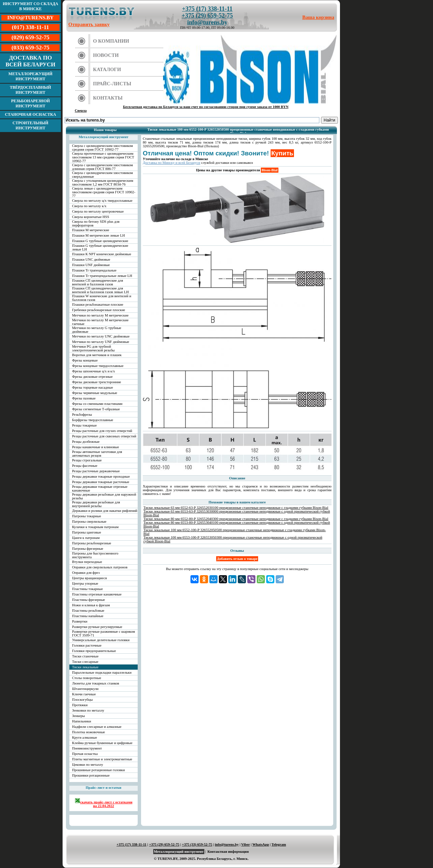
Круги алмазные (85, 737)
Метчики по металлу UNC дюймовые (101, 336)
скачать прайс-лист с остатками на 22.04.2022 (104, 803)
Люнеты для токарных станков (96, 683)
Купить (282, 153)
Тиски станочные (85, 656)
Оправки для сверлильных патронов (100, 567)
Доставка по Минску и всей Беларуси (172, 163)
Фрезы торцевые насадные (93, 387)
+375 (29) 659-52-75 (207, 16)
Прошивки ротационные (91, 775)
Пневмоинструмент (87, 748)
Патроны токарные (87, 516)
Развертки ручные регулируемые (97, 627)
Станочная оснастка (30, 114)
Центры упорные (85, 583)
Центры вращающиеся (89, 578)
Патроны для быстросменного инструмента (95, 555)
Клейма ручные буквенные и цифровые (102, 743)
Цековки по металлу (88, 765)
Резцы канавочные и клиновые (96, 447)
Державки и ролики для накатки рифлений (105, 511)
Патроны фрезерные (88, 549)
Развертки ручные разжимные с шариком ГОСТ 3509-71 (104, 633)
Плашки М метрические (91, 230)
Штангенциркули (85, 689)
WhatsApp (261, 844)
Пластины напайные (88, 616)
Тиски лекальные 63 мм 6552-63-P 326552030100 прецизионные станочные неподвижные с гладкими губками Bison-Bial (236, 508)
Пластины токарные (87, 589)
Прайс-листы (112, 84)
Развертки (80, 621)
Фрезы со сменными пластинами (97, 404)
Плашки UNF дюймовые (91, 265)
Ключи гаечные (84, 694)
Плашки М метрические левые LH (98, 235)
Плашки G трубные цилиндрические (100, 241)
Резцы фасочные (85, 466)
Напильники (82, 721)
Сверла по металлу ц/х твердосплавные (102, 201)
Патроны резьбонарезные (92, 543)
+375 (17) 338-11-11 (207, 9)
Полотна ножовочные (88, 732)
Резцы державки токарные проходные (101, 476)
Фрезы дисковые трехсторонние (97, 382)
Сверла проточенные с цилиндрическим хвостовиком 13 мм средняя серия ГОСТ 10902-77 (103, 157)
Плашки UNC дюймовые (91, 259)
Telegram (279, 844)
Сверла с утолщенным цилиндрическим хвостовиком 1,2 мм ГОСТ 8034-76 (103, 182)
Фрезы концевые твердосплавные (98, 366)
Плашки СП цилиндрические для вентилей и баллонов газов (98, 282)
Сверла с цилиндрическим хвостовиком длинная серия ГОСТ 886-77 (102, 167)
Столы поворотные (87, 678)
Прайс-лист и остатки (104, 788)
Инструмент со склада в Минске (30, 6)
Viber (245, 844)
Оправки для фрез (86, 573)
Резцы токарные (84, 425)
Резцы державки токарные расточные (101, 482)
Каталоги (107, 69)
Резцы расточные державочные (96, 471)
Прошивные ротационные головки (98, 770)
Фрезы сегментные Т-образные (96, 409)
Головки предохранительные (94, 651)
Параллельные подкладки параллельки (102, 672)
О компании (111, 41)
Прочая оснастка (85, 754)
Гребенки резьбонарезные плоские (99, 310)
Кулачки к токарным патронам (95, 527)
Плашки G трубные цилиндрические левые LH (100, 247)
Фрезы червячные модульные (95, 393)
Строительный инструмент (30, 125)
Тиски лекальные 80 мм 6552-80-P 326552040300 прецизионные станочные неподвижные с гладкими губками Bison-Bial (236, 519)
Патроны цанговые (87, 532)
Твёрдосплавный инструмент (30, 90)
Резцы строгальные (87, 460)
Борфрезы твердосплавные (93, 420)
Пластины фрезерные (88, 600)
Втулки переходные (87, 562)
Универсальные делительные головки (101, 640)
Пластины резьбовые (88, 611)
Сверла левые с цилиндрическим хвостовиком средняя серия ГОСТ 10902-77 (104, 192)
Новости (106, 55)
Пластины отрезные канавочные (97, 594)
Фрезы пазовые (84, 398)
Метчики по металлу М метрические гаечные (100, 322)
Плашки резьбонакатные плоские (98, 305)
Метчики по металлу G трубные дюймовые (97, 330)
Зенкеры (78, 716)
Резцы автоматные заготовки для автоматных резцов (97, 454)
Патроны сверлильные (89, 522)
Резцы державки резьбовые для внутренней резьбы (96, 504)
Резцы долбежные (86, 442)
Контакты (108, 98)
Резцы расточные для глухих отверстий (102, 431)
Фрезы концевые (85, 360)
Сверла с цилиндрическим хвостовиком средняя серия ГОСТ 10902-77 (102, 148)
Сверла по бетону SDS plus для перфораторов (96, 223)
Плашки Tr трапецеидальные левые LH (102, 276)
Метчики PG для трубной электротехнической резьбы (93, 348)
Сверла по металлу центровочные (98, 211)
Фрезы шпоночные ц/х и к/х (94, 371)
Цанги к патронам (86, 538)
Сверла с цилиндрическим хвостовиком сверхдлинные (102, 175)
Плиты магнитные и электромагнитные (102, 759)
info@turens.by (207, 22)
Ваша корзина (318, 17)
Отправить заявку (89, 24)
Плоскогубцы (82, 700)
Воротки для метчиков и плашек (97, 355)
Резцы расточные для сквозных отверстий (104, 436)
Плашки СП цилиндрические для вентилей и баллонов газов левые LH (100, 290)
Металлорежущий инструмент (30, 76)
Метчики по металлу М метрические (100, 315)
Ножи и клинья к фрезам (91, 605)
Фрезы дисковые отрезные (92, 377)
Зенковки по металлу (88, 710)
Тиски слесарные (85, 662)
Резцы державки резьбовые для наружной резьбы (104, 496)
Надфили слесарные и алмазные (97, 727)
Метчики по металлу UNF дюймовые (101, 342)
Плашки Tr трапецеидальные (94, 270)
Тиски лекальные (85, 667)
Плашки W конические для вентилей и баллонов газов (102, 298)
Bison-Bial (269, 170)
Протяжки (80, 705)
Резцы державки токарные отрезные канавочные (100, 489)
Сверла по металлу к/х (89, 206)
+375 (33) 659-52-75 (197, 844)
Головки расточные (87, 645)
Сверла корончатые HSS (91, 217)
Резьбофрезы (82, 415)
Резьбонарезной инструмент (31, 103)
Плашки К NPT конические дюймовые (102, 254)
